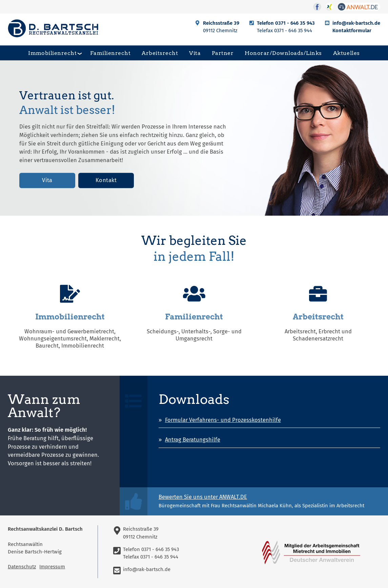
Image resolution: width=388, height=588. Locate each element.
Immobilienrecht (52, 53)
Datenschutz (22, 567)
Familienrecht (110, 53)
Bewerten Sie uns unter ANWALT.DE (203, 497)
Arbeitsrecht (160, 53)
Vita (195, 53)
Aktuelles (346, 53)
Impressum (52, 567)
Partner (223, 53)
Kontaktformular (352, 31)
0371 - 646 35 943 (295, 23)
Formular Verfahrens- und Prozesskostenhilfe (223, 420)
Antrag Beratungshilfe (193, 440)
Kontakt (106, 180)
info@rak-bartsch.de (356, 23)
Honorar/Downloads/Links (283, 53)
